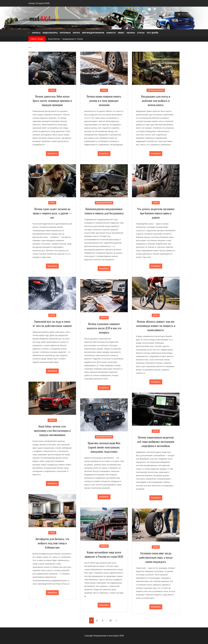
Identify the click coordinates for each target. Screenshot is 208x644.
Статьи (141, 33)
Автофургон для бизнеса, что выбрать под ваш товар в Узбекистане (52, 543)
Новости (111, 33)
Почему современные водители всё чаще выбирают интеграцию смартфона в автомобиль (156, 442)
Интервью (65, 33)
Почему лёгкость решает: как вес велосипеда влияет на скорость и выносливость (156, 326)
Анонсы (36, 33)
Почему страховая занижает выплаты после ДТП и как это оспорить (104, 328)
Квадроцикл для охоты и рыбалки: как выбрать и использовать (156, 101)
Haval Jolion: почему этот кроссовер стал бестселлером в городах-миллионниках (52, 431)
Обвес (121, 33)
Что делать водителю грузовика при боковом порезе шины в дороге (156, 213)
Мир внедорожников (93, 33)
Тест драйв (152, 33)
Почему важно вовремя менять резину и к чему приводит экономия (104, 101)
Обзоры (131, 33)
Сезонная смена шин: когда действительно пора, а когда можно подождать (156, 557)
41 (110, 620)
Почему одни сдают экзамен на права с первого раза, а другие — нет (52, 213)
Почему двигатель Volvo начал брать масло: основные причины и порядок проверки (52, 101)
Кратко (76, 33)
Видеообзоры (50, 33)
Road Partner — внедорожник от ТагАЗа (65, 39)
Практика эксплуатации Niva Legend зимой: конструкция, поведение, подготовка (104, 447)
